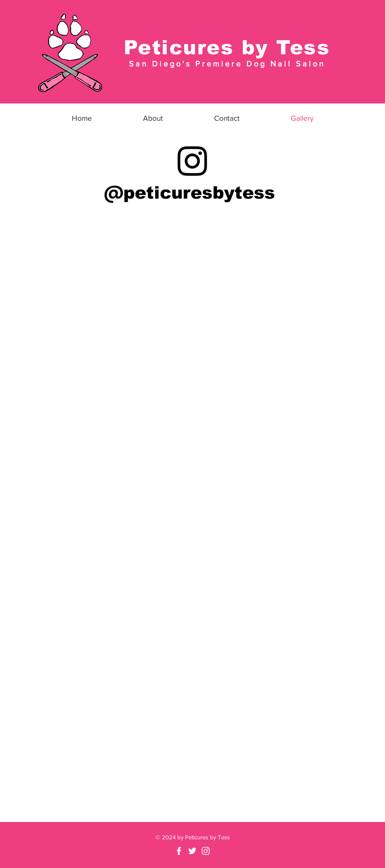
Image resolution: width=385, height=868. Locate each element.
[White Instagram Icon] (206, 851)
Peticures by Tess (227, 48)
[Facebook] (179, 851)
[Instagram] (192, 161)
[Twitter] (192, 851)
